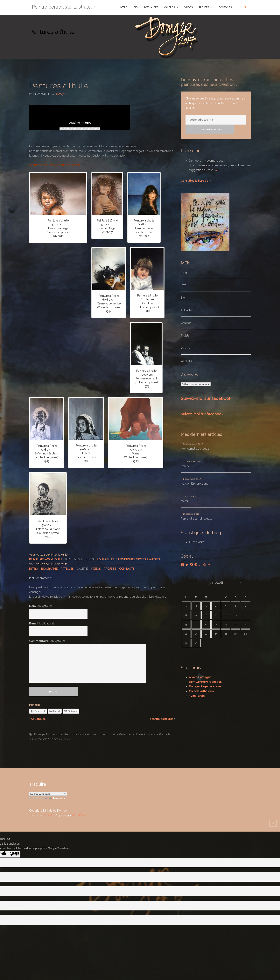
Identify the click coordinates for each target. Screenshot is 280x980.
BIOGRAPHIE (49, 569)
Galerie (185, 466)
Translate (55, 798)
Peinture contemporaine (101, 734)
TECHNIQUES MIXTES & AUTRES (139, 559)
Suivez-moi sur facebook (206, 398)
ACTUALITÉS (151, 7)
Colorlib (49, 815)
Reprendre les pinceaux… (196, 519)
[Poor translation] (14, 854)
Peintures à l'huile (131, 734)
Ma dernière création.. (194, 484)
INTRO (124, 7)
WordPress (79, 815)
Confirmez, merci (210, 130)
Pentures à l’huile (59, 86)
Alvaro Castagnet (201, 677)
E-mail (42, 623)
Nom (40, 606)
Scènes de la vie (59, 739)
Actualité (186, 310)
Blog (184, 272)
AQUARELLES (106, 559)
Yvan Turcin (197, 696)
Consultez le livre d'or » (196, 181)
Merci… (185, 501)
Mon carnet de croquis (195, 449)
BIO (136, 7)
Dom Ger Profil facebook (205, 682)
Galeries (169, 7)
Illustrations (76, 734)
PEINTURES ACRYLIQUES (46, 559)
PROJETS (110, 569)
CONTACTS (127, 569)
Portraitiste (151, 734)
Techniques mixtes (161, 719)
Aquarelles (38, 719)
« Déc (191, 583)
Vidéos (188, 7)
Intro (184, 285)
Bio (183, 298)
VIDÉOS (96, 569)
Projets (204, 7)
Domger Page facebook (205, 686)
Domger (60, 94)
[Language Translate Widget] (48, 794)
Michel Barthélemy (202, 691)
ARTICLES (67, 569)
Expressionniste (57, 734)
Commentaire (47, 641)
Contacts (225, 7)
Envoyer (54, 692)
